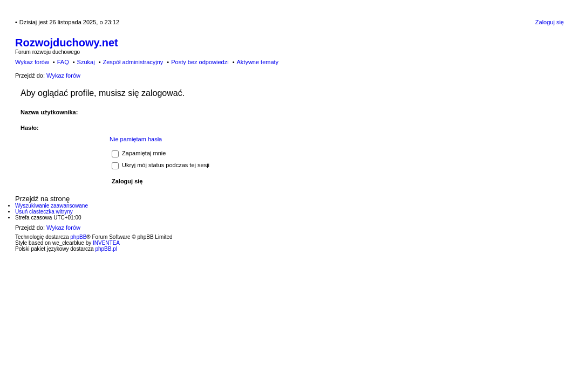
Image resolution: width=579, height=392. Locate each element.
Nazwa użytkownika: (49, 112)
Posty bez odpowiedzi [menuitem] (200, 62)
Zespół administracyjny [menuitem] (133, 62)
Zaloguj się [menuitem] (550, 22)
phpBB (78, 237)
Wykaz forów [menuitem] (32, 62)
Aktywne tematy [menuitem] (257, 62)
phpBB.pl (106, 249)
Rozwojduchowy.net (67, 43)
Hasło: (30, 128)
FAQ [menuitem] (63, 62)
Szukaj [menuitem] (86, 62)
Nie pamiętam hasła (136, 139)
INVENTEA (106, 243)
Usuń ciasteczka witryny (44, 212)
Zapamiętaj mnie (139, 153)
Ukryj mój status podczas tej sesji (161, 165)
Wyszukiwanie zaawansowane (52, 206)
